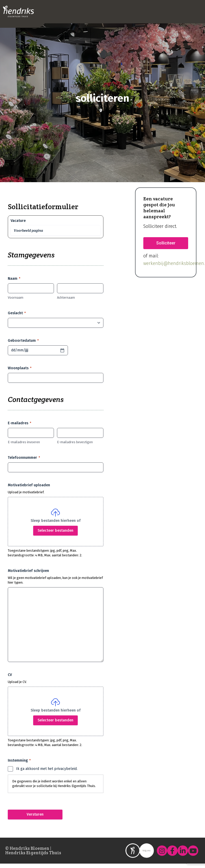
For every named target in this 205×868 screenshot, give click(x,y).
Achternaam (66, 298)
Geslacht (17, 313)
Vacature (18, 221)
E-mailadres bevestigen (75, 442)
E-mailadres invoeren (24, 442)
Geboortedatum (23, 341)
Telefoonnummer (24, 458)
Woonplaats (20, 368)
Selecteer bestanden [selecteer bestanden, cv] (55, 720)
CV (10, 675)
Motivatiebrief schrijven (28, 571)
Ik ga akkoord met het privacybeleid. (47, 769)
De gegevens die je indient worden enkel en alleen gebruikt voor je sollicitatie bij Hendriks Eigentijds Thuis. (54, 784)
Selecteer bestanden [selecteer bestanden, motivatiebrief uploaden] (55, 531)
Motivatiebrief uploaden (29, 485)
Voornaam (16, 298)
